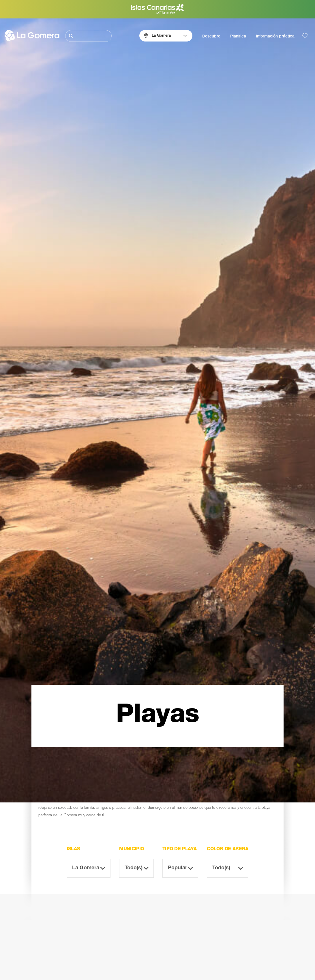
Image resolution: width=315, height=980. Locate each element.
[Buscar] (88, 36)
